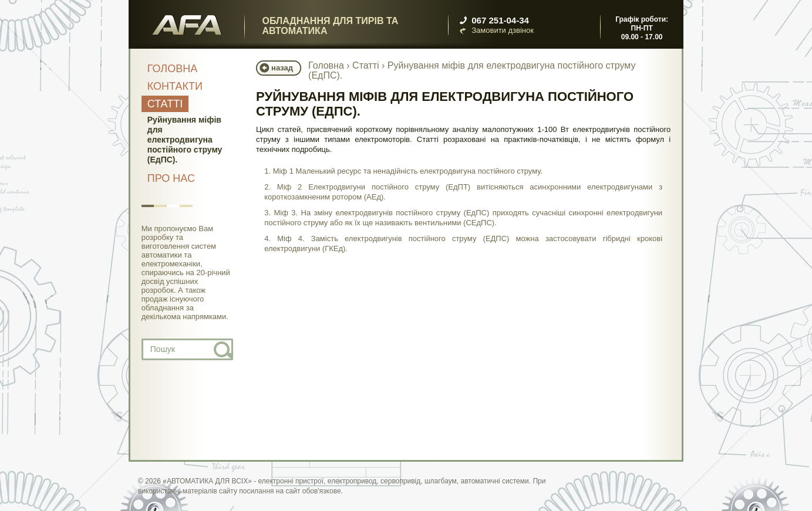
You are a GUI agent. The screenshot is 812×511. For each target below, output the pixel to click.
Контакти (175, 86)
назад (282, 68)
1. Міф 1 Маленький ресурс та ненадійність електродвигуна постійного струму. (403, 171)
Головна (172, 69)
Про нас (171, 178)
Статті (165, 104)
